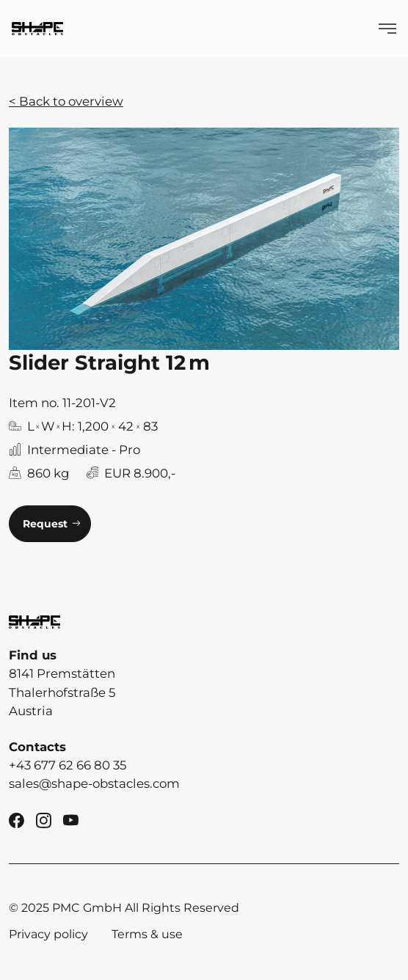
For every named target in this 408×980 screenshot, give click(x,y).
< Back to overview (66, 101)
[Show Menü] (387, 29)
